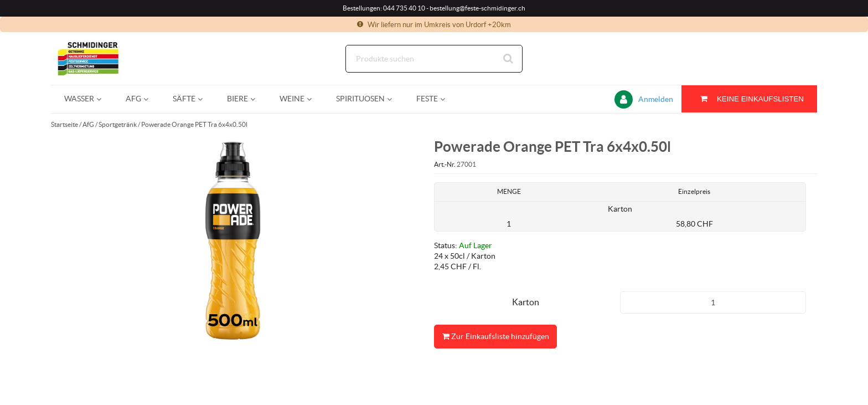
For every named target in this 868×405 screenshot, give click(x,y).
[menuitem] (82, 99)
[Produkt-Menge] (713, 303)
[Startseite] (104, 58)
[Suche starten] (509, 59)
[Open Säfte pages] (205, 99)
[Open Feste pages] (447, 99)
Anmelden (656, 99)
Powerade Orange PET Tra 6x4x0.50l (194, 124)
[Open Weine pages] (314, 99)
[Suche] (434, 59)
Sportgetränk (118, 124)
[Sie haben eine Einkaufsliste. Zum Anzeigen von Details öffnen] (749, 99)
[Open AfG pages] (150, 99)
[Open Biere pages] (257, 99)
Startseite (64, 124)
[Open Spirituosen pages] (394, 99)
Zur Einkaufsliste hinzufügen (495, 337)
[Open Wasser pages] (103, 99)
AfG (88, 124)
